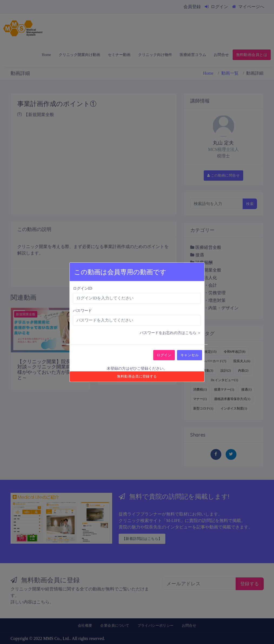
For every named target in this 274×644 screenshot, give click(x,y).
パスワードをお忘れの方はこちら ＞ (171, 333)
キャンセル (190, 355)
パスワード (82, 311)
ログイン (164, 355)
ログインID (83, 288)
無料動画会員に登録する (137, 376)
